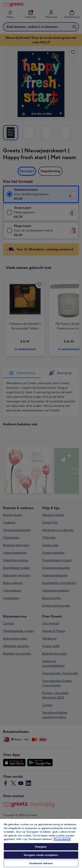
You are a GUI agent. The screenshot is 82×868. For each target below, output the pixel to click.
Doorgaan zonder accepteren (41, 855)
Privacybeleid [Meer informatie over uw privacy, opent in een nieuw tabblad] (62, 839)
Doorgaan (41, 847)
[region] (41, 843)
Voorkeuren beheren (41, 863)
